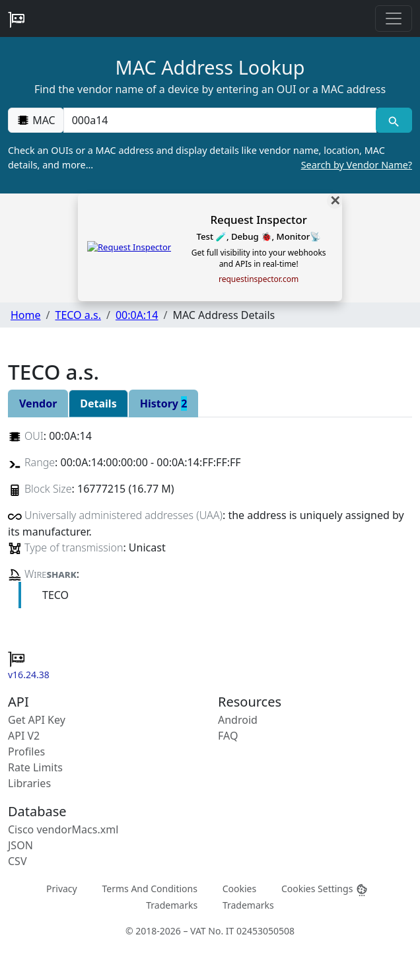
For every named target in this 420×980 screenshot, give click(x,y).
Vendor (38, 403)
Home (26, 315)
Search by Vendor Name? (357, 165)
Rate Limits (35, 767)
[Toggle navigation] (394, 18)
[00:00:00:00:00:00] (220, 120)
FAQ (228, 736)
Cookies (239, 888)
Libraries (29, 783)
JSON (20, 845)
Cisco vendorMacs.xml (63, 829)
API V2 (24, 736)
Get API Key (37, 720)
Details (98, 403)
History (164, 403)
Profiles (26, 752)
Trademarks (172, 904)
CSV (17, 861)
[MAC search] (394, 120)
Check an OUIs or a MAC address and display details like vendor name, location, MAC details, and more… (210, 158)
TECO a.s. (78, 315)
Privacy (62, 888)
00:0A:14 (137, 315)
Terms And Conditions (149, 888)
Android (238, 720)
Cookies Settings (325, 889)
